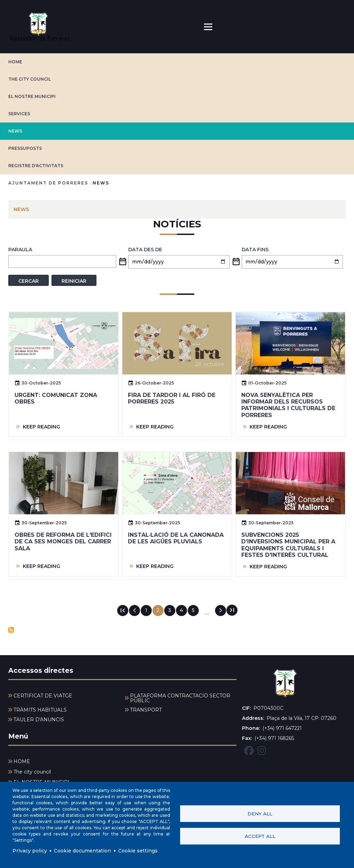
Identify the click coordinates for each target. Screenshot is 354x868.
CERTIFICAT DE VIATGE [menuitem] (43, 696)
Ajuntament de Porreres (48, 183)
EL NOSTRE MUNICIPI (32, 96)
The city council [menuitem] (32, 772)
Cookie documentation (82, 851)
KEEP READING (41, 427)
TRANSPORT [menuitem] (146, 710)
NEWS (15, 131)
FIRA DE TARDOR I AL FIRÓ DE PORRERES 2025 (172, 398)
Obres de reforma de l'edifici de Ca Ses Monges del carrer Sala (63, 541)
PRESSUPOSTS (25, 148)
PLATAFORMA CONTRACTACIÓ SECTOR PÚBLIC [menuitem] (180, 698)
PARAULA (20, 250)
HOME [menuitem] (22, 761)
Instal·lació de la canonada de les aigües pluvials (176, 538)
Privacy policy (30, 851)
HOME (15, 62)
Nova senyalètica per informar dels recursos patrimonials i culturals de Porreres (288, 405)
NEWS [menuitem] (21, 209)
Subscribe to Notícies (11, 630)
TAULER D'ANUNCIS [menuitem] (39, 720)
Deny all (260, 814)
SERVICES (19, 114)
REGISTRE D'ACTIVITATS (36, 166)
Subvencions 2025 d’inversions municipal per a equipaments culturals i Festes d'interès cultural (288, 545)
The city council (30, 79)
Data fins (255, 250)
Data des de (145, 250)
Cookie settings (138, 851)
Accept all (260, 836)
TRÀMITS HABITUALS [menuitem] (40, 710)
